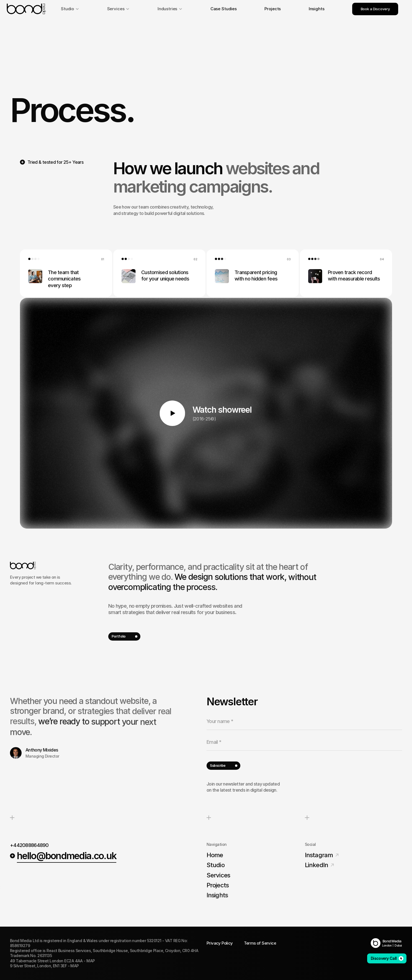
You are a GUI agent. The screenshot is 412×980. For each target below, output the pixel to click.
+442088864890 (29, 845)
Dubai (398, 945)
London (387, 945)
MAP (91, 961)
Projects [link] (273, 9)
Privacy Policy (220, 943)
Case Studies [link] (224, 9)
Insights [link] (317, 9)
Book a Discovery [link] (375, 9)
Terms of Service (260, 943)
